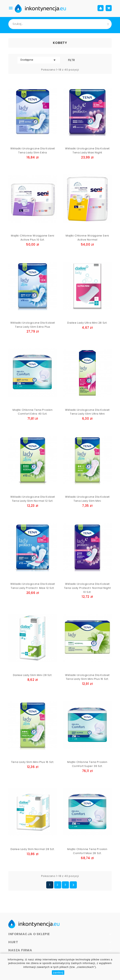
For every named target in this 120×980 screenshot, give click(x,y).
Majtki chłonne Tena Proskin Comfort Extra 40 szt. (33, 412)
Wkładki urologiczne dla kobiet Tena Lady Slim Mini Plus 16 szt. (87, 677)
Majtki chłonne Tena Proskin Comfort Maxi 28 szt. (87, 851)
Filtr (71, 60)
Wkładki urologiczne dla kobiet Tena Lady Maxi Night (87, 150)
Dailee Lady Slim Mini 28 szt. (33, 675)
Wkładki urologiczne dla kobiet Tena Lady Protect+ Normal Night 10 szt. (87, 588)
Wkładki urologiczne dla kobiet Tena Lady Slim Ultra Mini (87, 412)
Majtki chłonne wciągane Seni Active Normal (87, 238)
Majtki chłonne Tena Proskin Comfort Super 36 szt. (87, 764)
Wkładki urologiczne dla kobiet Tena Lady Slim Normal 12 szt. (33, 499)
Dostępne (39, 60)
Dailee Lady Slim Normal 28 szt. (33, 849)
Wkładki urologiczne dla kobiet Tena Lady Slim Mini (87, 499)
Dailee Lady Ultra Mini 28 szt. (87, 323)
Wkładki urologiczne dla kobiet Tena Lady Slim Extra (33, 150)
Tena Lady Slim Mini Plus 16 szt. (33, 762)
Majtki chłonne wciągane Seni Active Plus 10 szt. (33, 238)
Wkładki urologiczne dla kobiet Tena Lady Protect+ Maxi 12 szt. (33, 586)
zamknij (58, 973)
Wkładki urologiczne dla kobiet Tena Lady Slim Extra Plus (33, 325)
